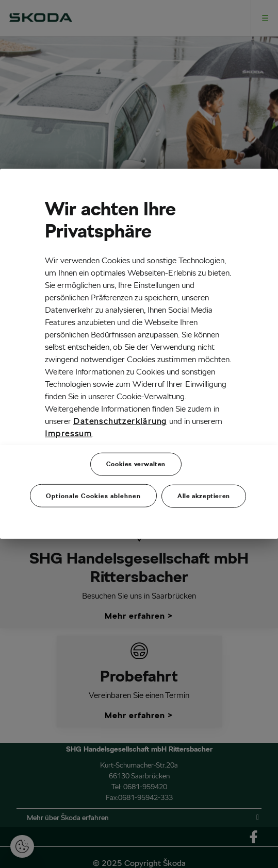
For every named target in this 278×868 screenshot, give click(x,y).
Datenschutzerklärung (120, 421)
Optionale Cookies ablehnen (93, 496)
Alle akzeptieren (204, 496)
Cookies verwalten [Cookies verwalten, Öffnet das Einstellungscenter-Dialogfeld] (136, 464)
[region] (139, 354)
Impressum (68, 433)
